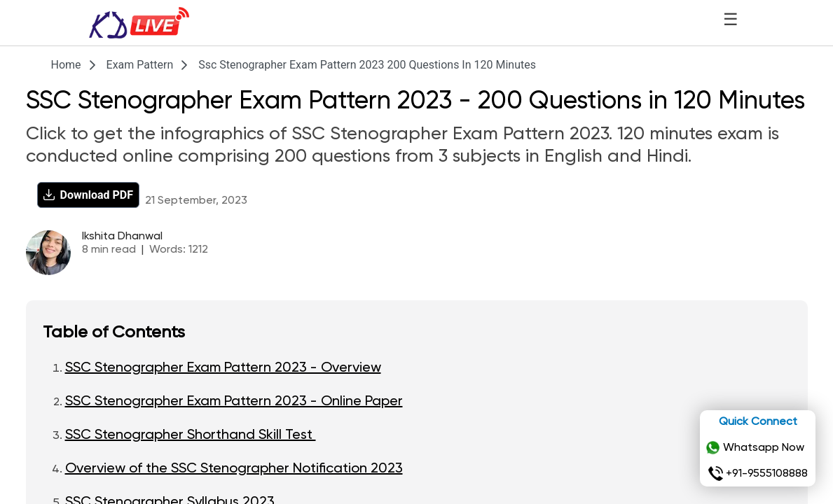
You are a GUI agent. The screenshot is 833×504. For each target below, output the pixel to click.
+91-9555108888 (758, 474)
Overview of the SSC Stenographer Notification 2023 (234, 469)
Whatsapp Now (755, 448)
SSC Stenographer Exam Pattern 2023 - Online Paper (234, 402)
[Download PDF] (88, 195)
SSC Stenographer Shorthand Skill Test (191, 435)
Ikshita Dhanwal (122, 237)
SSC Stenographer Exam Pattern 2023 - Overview (223, 368)
